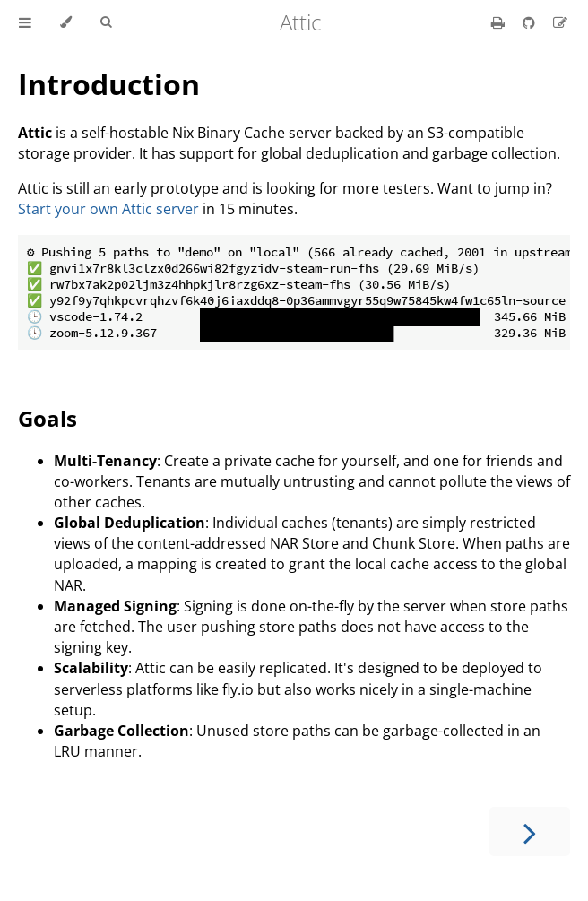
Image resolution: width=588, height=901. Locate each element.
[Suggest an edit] (560, 22)
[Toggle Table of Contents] (25, 22)
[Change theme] (66, 22)
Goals (48, 418)
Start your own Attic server (108, 209)
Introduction (109, 84)
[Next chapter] (530, 832)
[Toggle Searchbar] (106, 22)
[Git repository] (531, 22)
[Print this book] (500, 22)
